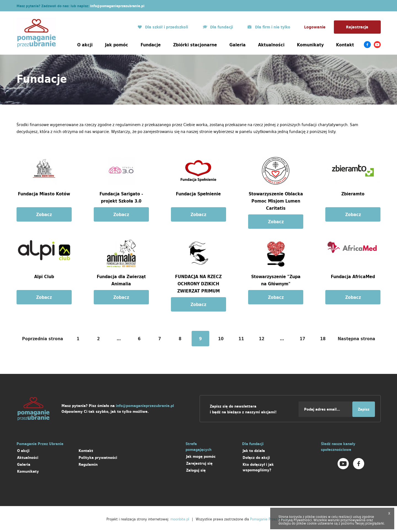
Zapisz (364, 409)
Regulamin (88, 465)
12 (262, 339)
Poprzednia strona (43, 339)
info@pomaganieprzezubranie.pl (117, 6)
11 (241, 339)
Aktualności (271, 45)
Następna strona (356, 339)
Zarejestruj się (199, 463)
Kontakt (345, 45)
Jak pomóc (117, 45)
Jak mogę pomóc (201, 457)
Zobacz (44, 214)
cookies (321, 517)
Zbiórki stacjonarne (195, 45)
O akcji (85, 45)
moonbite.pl (180, 519)
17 (302, 339)
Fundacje (151, 45)
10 (221, 339)
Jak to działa (254, 451)
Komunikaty (310, 45)
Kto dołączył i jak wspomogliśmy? (258, 467)
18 (323, 339)
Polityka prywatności (98, 458)
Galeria (238, 45)
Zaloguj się (196, 470)
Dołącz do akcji (256, 458)
